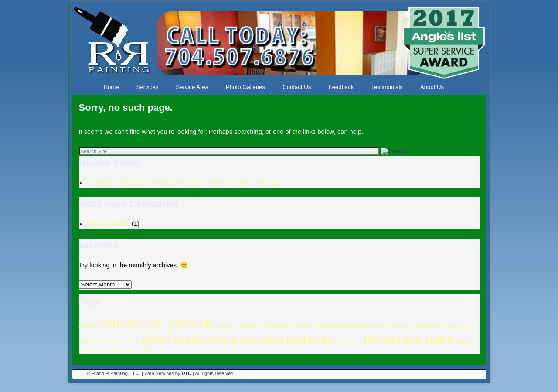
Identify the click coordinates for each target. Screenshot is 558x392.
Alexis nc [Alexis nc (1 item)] (88, 326)
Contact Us (297, 87)
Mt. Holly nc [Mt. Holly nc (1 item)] (129, 342)
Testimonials (387, 87)
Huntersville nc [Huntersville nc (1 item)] (364, 326)
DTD (187, 373)
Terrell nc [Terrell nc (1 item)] (129, 351)
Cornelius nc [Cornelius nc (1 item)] (253, 326)
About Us (432, 87)
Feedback (341, 87)
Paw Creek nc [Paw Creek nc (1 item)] (347, 342)
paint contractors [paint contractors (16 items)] (190, 339)
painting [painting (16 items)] (309, 339)
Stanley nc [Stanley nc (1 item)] (107, 351)
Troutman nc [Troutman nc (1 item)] (153, 351)
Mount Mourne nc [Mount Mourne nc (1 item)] (97, 342)
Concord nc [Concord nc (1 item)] (226, 326)
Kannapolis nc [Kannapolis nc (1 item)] (427, 326)
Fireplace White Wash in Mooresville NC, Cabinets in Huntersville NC (184, 183)
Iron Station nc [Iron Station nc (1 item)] (396, 326)
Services (148, 87)
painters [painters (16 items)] (262, 339)
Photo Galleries (245, 87)
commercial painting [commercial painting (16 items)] (156, 323)
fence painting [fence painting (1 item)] (332, 326)
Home (111, 87)
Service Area (192, 87)
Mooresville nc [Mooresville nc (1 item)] (459, 326)
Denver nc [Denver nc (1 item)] (306, 326)
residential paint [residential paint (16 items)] (408, 339)
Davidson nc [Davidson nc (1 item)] (281, 326)
